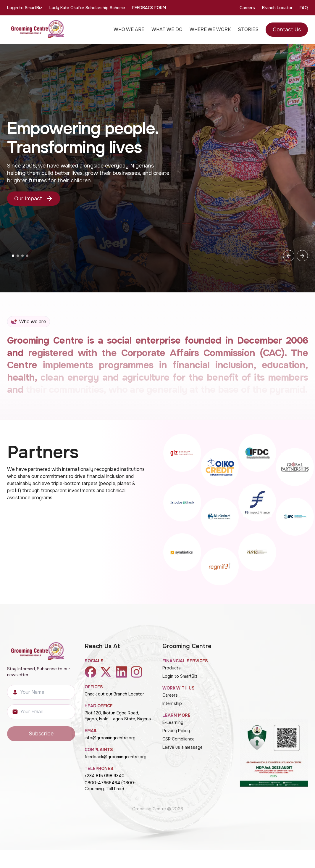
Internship (172, 703)
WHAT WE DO (167, 29)
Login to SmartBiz (25, 8)
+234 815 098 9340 (105, 776)
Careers (247, 8)
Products (172, 668)
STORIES (248, 29)
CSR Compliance (178, 739)
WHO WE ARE (129, 29)
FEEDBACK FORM (149, 8)
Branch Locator (277, 8)
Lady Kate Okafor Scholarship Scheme (87, 8)
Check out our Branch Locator (114, 694)
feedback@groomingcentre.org (115, 757)
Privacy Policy (176, 731)
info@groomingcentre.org (110, 738)
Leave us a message (182, 747)
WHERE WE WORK (210, 29)
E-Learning (173, 722)
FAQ (304, 8)
